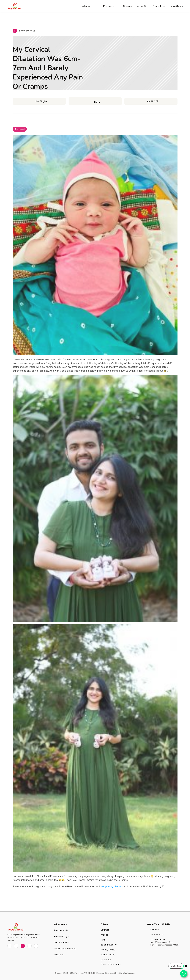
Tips (103, 940)
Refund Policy (108, 955)
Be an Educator (109, 945)
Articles (104, 935)
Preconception (62, 930)
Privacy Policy (108, 950)
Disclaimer (106, 960)
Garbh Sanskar (62, 942)
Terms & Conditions (111, 964)
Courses (105, 930)
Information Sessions (65, 949)
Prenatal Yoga (61, 936)
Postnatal (59, 955)
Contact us (155, 929)
